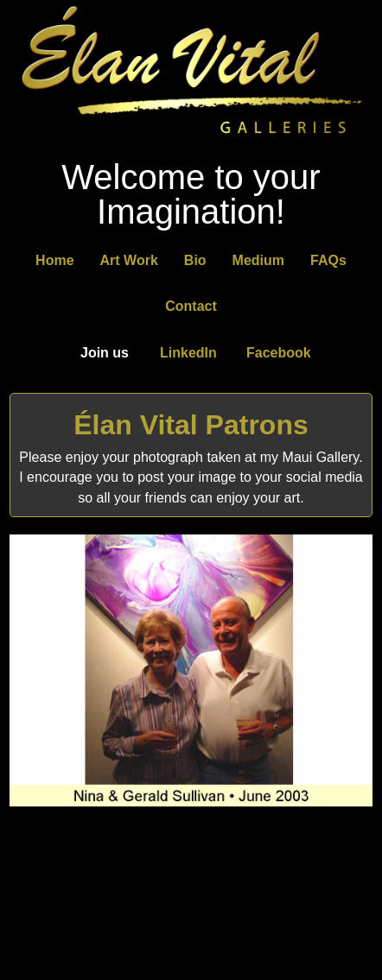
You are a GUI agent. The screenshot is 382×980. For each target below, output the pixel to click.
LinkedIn (188, 353)
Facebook (279, 353)
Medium (258, 260)
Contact (191, 306)
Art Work (129, 260)
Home (54, 260)
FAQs (328, 260)
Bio (195, 260)
